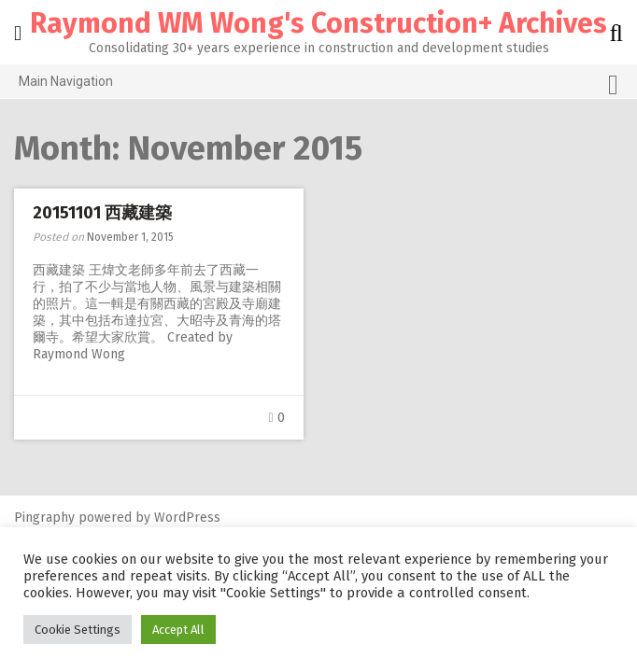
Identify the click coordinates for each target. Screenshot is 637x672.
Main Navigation (318, 85)
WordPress (187, 518)
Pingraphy (44, 518)
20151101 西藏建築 (102, 213)
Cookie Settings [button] (78, 630)
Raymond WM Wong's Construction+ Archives (318, 23)
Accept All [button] (178, 630)
